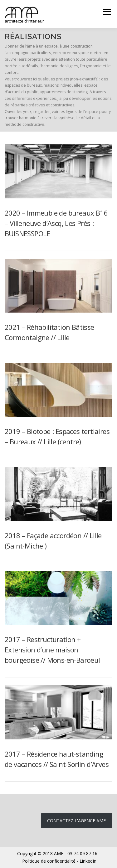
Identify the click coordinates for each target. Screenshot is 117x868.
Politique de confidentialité (49, 861)
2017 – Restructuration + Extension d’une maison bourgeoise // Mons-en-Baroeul (52, 650)
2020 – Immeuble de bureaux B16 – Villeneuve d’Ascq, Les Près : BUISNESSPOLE (56, 223)
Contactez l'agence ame (76, 821)
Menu (107, 12)
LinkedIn (88, 861)
